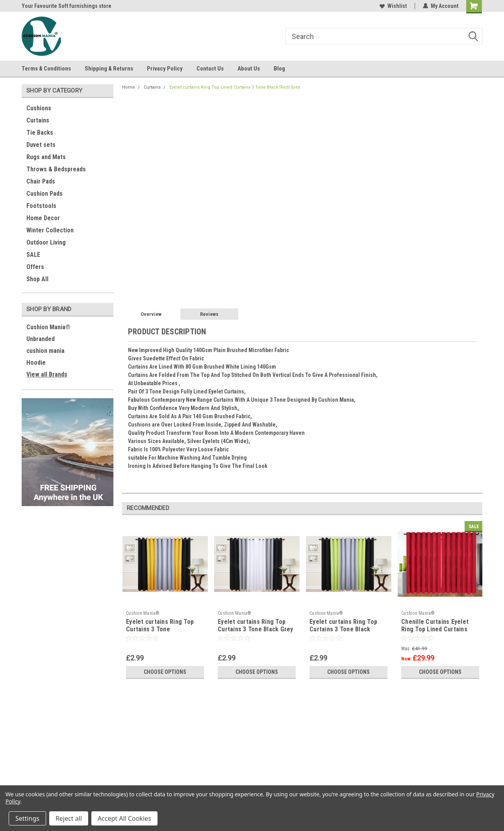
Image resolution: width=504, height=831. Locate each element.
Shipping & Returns (109, 69)
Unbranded (41, 339)
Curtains (38, 120)
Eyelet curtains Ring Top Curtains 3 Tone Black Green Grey (343, 630)
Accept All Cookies (124, 818)
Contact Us (210, 69)
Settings (27, 818)
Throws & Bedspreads (56, 169)
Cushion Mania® (48, 327)
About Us (249, 69)
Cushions (39, 108)
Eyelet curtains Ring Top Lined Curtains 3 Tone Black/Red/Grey (235, 87)
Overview (151, 314)
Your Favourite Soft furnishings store (67, 6)
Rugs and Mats (46, 157)
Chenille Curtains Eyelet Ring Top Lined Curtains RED (435, 630)
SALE (33, 255)
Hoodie (36, 363)
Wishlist (393, 6)
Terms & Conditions (46, 69)
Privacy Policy (165, 69)
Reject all (69, 818)
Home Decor (43, 218)
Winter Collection (50, 230)
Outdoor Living (46, 242)
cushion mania (45, 351)
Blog (279, 69)
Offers (35, 267)
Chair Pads (41, 181)
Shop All (37, 279)
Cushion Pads (44, 194)
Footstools (41, 206)
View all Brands (47, 374)
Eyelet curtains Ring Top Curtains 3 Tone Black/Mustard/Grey (160, 630)
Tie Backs (40, 133)
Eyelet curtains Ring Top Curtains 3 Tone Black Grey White (256, 630)
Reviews (209, 314)
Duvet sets (41, 145)
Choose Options (165, 672)
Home (129, 87)
